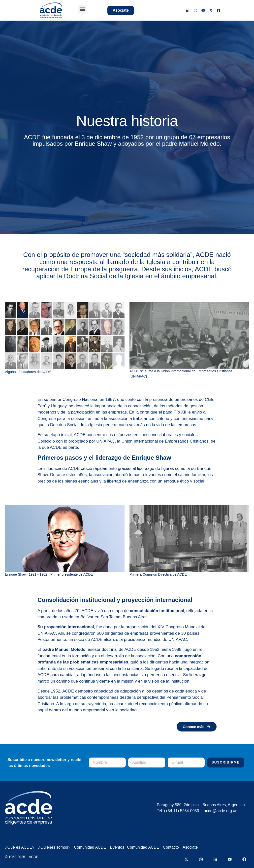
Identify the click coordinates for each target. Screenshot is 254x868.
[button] (82, 9)
